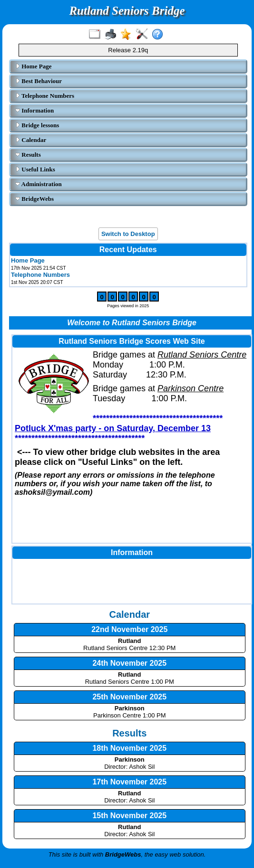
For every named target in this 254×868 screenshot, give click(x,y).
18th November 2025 (129, 748)
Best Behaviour (39, 81)
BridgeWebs (34, 199)
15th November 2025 (129, 816)
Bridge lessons (37, 125)
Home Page (33, 66)
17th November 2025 (129, 782)
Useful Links (35, 169)
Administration (39, 184)
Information (34, 110)
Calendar (31, 140)
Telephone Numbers (45, 96)
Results (28, 155)
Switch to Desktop (128, 234)
